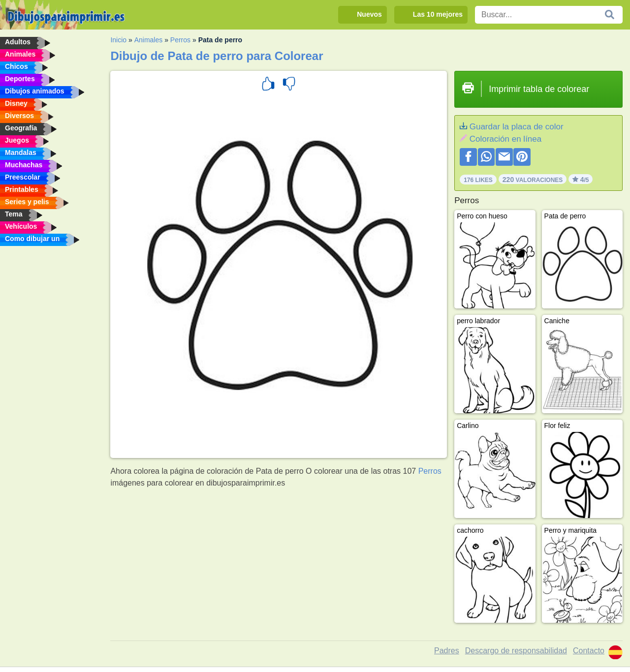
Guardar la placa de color (517, 127)
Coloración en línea (505, 139)
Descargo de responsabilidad (516, 651)
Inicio (118, 40)
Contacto (589, 651)
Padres (447, 651)
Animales (149, 40)
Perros (180, 40)
